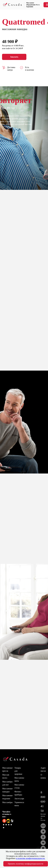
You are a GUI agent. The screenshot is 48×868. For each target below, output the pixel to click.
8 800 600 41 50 (43, 802)
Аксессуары (20, 799)
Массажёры (7, 802)
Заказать (14, 57)
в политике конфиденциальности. (31, 858)
